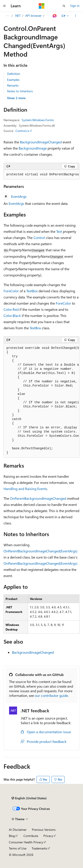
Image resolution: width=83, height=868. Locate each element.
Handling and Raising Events (25, 489)
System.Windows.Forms (38, 120)
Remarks (13, 85)
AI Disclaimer (18, 830)
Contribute (31, 836)
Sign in (75, 6)
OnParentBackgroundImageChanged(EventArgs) (41, 551)
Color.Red (11, 309)
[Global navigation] (4, 6)
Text (59, 231)
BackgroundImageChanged (41, 142)
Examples (13, 80)
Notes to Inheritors (20, 91)
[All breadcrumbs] (7, 16)
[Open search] (64, 6)
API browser (33, 16)
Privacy (48, 836)
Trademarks (39, 848)
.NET (18, 16)
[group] (41, 175)
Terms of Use (18, 848)
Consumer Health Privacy (26, 842)
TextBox (32, 291)
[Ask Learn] (55, 16)
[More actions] (76, 16)
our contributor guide (51, 695)
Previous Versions (44, 830)
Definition (14, 74)
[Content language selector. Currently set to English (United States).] (29, 798)
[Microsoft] (42, 6)
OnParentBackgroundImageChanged (38, 498)
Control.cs (22, 131)
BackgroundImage (33, 148)
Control (39, 238)
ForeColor (11, 291)
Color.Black (12, 316)
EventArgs (19, 196)
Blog (12, 836)
